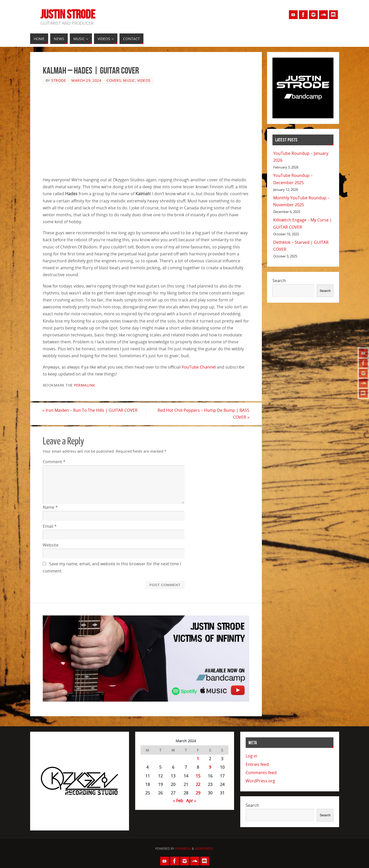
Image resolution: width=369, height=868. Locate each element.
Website (51, 545)
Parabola (183, 849)
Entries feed (257, 764)
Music (129, 80)
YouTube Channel (199, 367)
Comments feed (261, 773)
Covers (114, 80)
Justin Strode (68, 14)
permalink (85, 385)
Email (50, 526)
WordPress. (204, 849)
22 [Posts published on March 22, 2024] (198, 784)
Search (279, 281)
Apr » (191, 801)
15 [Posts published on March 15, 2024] (198, 776)
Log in (251, 756)
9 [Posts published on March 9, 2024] (210, 767)
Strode (59, 80)
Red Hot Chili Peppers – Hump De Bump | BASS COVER (203, 414)
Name (50, 507)
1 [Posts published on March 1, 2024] (198, 759)
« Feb (178, 801)
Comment (54, 462)
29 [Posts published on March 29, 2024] (198, 793)
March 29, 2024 (86, 80)
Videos (144, 80)
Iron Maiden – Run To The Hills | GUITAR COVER (90, 410)
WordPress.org (260, 781)
